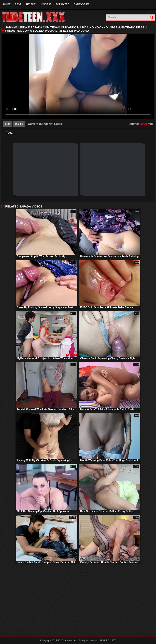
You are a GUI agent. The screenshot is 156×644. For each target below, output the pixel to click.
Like (8, 124)
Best (18, 4)
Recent (30, 4)
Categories (81, 4)
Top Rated (62, 4)
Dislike (19, 124)
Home (7, 4)
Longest (46, 4)
